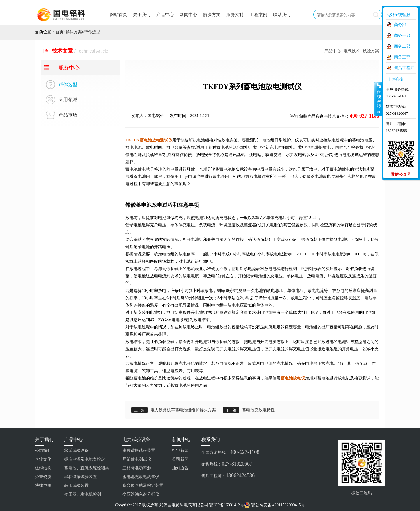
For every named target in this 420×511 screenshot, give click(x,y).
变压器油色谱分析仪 (141, 494)
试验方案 (371, 51)
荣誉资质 (43, 477)
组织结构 (43, 468)
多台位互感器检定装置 (143, 485)
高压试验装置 (76, 485)
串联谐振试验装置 (80, 477)
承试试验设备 (76, 450)
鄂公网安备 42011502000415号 (278, 505)
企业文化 (43, 459)
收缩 (378, 99)
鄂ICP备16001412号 (227, 505)
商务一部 (402, 35)
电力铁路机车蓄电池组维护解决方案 (183, 410)
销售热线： (227, 464)
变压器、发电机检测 (83, 494)
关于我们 (142, 15)
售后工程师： (228, 475)
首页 (60, 32)
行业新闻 (180, 450)
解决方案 (212, 15)
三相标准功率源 (137, 468)
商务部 (400, 25)
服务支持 (235, 15)
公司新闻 (180, 459)
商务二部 (402, 46)
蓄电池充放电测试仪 (141, 477)
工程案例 (258, 15)
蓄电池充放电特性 (258, 410)
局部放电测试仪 (137, 459)
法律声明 (43, 485)
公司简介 (43, 450)
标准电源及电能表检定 (85, 459)
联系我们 (282, 15)
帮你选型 (92, 32)
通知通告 (180, 468)
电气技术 (352, 51)
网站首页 (118, 15)
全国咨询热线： (230, 452)
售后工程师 (404, 68)
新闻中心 (188, 15)
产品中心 (165, 15)
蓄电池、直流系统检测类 (87, 468)
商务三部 (402, 57)
